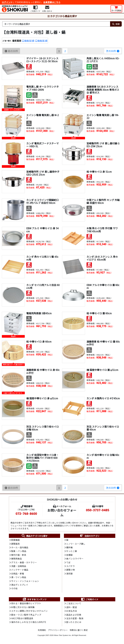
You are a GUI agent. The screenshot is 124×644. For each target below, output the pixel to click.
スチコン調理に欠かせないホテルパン (29, 611)
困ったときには (74, 622)
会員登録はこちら (52, 2)
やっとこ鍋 (72, 551)
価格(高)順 (42, 41)
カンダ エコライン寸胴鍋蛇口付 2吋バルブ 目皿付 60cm (43, 201)
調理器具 (15, 544)
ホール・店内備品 (20, 547)
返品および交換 (74, 615)
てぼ (68, 562)
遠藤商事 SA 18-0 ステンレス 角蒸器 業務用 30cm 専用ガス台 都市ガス (103, 89)
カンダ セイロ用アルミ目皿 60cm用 (43, 286)
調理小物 (70, 570)
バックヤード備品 (20, 570)
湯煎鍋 (69, 573)
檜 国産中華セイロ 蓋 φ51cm (102, 370)
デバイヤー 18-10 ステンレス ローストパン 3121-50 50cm (42, 60)
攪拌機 (69, 547)
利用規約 (42, 630)
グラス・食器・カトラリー (24, 562)
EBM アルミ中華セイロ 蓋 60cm (103, 286)
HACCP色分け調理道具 (22, 618)
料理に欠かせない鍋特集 (23, 607)
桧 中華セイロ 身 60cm (39, 341)
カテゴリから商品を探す (62, 16)
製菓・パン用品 (19, 551)
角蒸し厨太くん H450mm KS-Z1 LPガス (103, 60)
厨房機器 (15, 540)
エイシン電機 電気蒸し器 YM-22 (103, 116)
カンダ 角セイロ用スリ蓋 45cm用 (42, 258)
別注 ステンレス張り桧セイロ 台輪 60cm (43, 428)
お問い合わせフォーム (62, 513)
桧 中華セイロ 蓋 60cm (99, 313)
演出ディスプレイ (20, 585)
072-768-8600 (26, 514)
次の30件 (113, 51)
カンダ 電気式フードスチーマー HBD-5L (43, 145)
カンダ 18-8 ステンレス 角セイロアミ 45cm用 (102, 258)
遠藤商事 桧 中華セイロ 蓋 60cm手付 (103, 343)
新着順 (18, 41)
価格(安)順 (29, 41)
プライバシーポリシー (58, 630)
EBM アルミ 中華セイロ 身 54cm (42, 230)
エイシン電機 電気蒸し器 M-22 (43, 116)
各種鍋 (69, 555)
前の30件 (11, 51)
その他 (14, 588)
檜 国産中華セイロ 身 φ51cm (42, 398)
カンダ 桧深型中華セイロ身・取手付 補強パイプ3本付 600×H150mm (43, 458)
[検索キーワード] (56, 24)
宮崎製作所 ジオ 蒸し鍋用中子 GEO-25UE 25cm (43, 173)
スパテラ (70, 566)
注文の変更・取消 (75, 618)
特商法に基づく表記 (79, 630)
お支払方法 (72, 611)
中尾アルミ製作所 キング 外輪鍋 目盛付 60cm (103, 201)
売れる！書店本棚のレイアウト (26, 603)
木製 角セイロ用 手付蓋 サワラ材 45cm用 (102, 230)
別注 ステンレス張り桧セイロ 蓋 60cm (103, 428)
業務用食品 (17, 559)
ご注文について (74, 603)
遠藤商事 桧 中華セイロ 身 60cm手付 (43, 371)
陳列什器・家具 (19, 555)
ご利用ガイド (90, 599)
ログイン (6, 2)
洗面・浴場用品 (19, 566)
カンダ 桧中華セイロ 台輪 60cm (103, 456)
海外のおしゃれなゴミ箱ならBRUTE (29, 622)
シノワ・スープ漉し (76, 544)
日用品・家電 (18, 573)
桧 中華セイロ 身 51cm (99, 172)
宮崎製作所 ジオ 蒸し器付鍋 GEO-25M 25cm (103, 145)
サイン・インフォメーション (25, 581)
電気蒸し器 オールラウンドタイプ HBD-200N (43, 88)
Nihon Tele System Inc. (63, 635)
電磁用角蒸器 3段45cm (39, 313)
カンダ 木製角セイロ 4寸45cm (103, 398)
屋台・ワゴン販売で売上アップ (26, 615)
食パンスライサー (75, 559)
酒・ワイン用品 (19, 577)
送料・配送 (72, 607)
